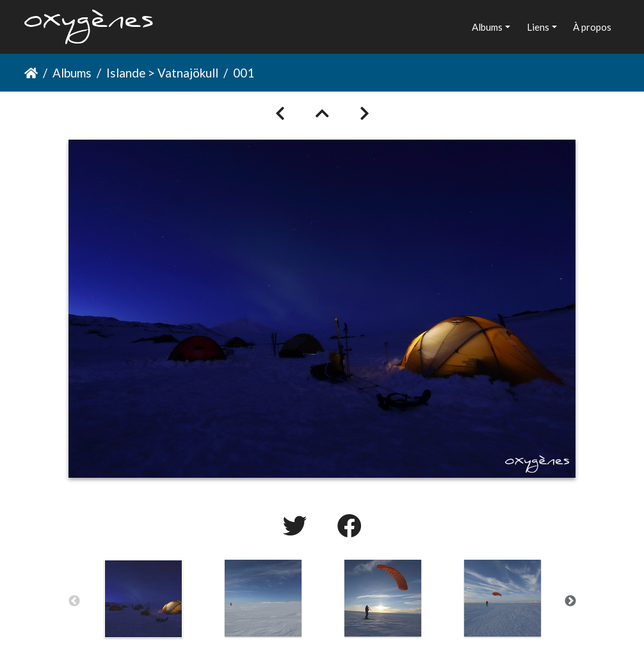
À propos (592, 27)
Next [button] (570, 601)
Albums (487, 27)
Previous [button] (74, 601)
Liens (538, 27)
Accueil (31, 73)
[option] (144, 599)
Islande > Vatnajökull (162, 73)
